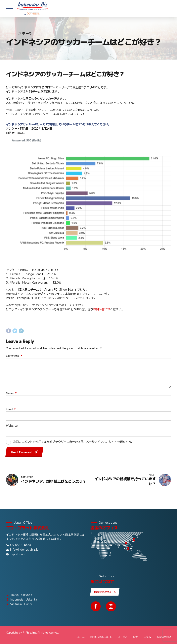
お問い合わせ (102, 309)
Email (11, 409)
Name (11, 393)
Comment (14, 356)
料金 (135, 637)
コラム (147, 637)
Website (12, 425)
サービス (123, 637)
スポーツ (25, 33)
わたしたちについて (101, 637)
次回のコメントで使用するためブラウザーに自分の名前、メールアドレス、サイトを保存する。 (74, 442)
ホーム (81, 637)
